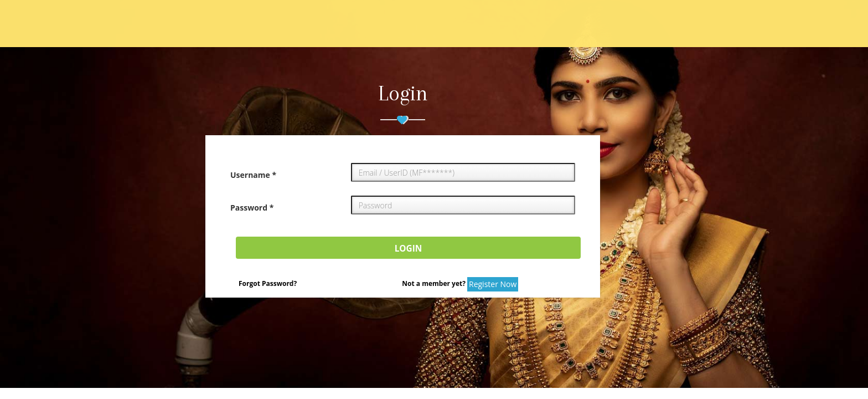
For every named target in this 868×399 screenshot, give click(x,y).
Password (252, 208)
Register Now (493, 284)
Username (253, 175)
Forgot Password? (268, 283)
